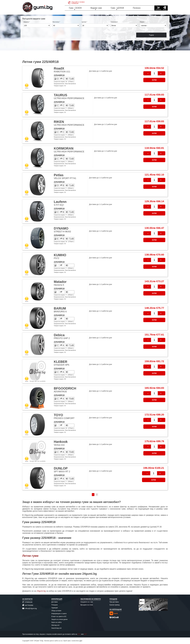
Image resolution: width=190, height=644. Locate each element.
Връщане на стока (87, 605)
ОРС (79, 634)
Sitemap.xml (55, 625)
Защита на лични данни (59, 619)
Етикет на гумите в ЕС (59, 616)
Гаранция (55, 608)
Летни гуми (30, 556)
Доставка (55, 602)
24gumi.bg (41, 591)
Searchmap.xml (56, 628)
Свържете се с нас (87, 602)
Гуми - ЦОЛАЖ (117, 8)
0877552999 (28, 605)
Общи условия (56, 611)
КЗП (85, 634)
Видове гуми (96, 8)
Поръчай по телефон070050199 (76, 3)
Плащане (55, 605)
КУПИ (154, 80)
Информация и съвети (59, 614)
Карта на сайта (56, 622)
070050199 (27, 602)
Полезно (137, 8)
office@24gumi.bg (30, 608)
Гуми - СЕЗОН (75, 8)
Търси (151, 35)
